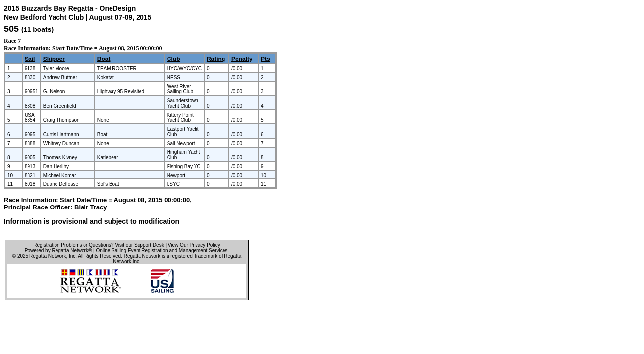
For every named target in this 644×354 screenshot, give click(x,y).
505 (11, 29)
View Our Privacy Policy (194, 245)
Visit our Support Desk (139, 245)
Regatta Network (48, 256)
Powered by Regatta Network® (58, 251)
